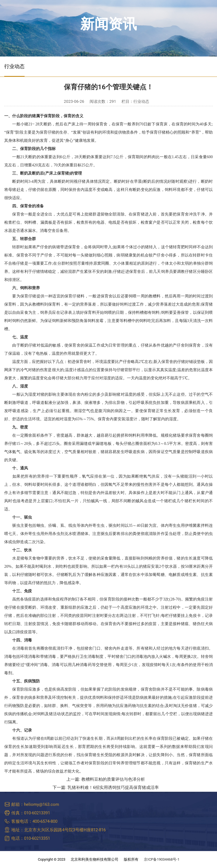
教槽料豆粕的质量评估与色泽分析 (113, 779)
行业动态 (14, 66)
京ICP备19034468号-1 (162, 859)
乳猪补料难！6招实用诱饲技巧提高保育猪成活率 (113, 788)
